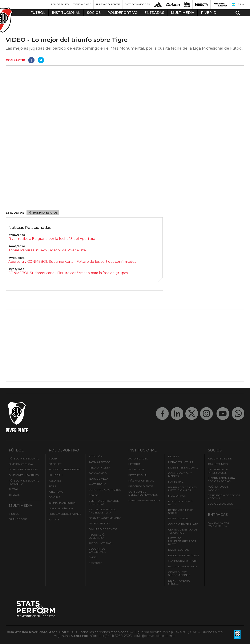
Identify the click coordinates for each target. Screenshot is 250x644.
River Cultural (179, 518)
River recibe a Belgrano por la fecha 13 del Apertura (52, 239)
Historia (134, 464)
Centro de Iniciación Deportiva (104, 502)
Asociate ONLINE (220, 459)
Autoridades (138, 459)
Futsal (14, 489)
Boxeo (94, 495)
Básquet (55, 464)
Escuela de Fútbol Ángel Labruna (102, 511)
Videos (14, 514)
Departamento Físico (144, 500)
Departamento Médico (179, 582)
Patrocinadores (137, 4)
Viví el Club (136, 469)
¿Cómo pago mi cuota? (219, 488)
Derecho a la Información (218, 471)
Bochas (55, 497)
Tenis (52, 486)
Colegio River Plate (183, 524)
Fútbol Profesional (43, 213)
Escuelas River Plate (184, 555)
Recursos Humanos (183, 566)
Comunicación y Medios (180, 475)
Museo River (177, 496)
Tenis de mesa (98, 479)
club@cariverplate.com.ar (155, 636)
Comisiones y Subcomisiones (179, 573)
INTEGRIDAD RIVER (141, 486)
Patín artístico (100, 462)
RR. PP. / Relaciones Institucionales (182, 489)
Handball (56, 475)
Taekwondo (98, 473)
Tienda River (82, 4)
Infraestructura (181, 462)
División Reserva (21, 464)
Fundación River (108, 4)
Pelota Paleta (99, 468)
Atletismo (56, 492)
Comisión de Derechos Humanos (143, 493)
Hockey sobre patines (65, 514)
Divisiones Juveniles (23, 469)
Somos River (60, 4)
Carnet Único (218, 464)
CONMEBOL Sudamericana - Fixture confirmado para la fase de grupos (68, 273)
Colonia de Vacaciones (97, 550)
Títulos (14, 495)
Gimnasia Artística (62, 503)
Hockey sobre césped (65, 469)
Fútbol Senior (99, 523)
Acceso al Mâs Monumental (219, 524)
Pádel (93, 557)
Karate (54, 519)
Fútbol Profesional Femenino (24, 482)
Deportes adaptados (105, 490)
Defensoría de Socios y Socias (224, 497)
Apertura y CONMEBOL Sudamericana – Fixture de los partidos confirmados (72, 262)
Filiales (174, 456)
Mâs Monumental (141, 481)
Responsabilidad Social (181, 511)
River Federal (178, 550)
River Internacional (183, 468)
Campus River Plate (183, 561)
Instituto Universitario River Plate (182, 541)
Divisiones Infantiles (24, 475)
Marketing (176, 482)
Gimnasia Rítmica (61, 508)
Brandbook (18, 519)
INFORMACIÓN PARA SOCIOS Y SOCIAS (221, 480)
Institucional (138, 475)
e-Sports (95, 563)
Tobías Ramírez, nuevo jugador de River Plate (47, 250)
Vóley (53, 459)
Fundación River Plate (180, 503)
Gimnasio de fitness (103, 529)
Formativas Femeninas (105, 518)
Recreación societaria (97, 536)
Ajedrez (55, 481)
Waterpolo (97, 484)
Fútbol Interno (100, 543)
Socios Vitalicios (220, 504)
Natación (96, 456)
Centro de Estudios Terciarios (183, 531)
